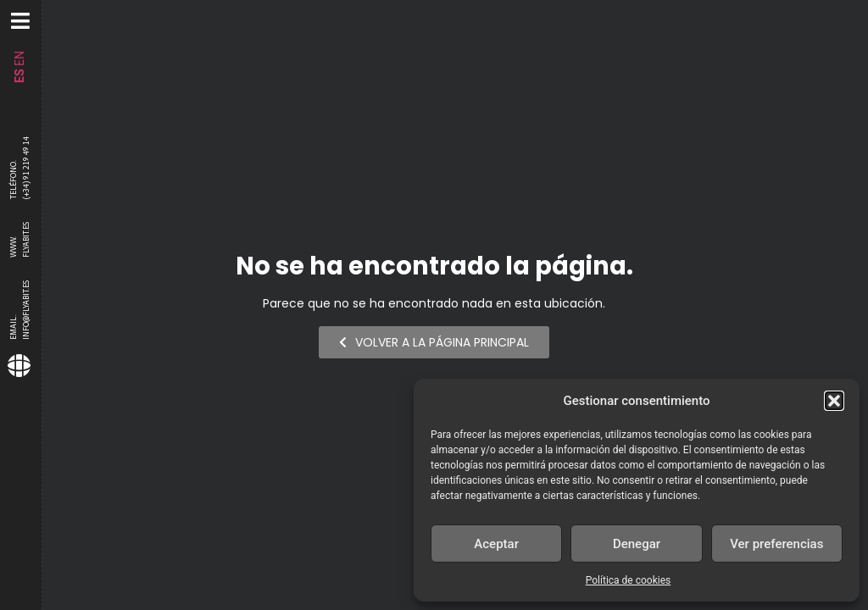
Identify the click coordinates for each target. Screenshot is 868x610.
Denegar (637, 544)
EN (19, 58)
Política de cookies (629, 580)
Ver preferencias (776, 544)
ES (19, 76)
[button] (834, 401)
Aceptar (496, 544)
